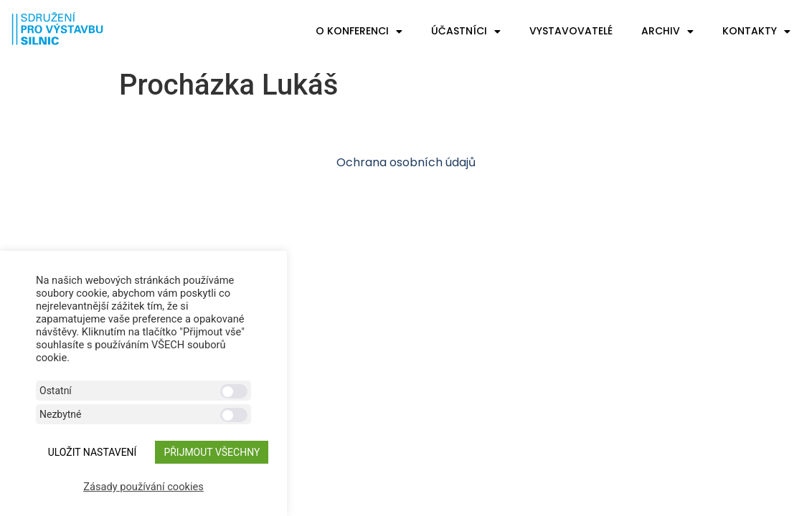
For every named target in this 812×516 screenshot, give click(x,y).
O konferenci (359, 32)
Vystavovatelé (571, 31)
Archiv (667, 32)
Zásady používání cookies (143, 487)
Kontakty (756, 32)
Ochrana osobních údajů (406, 162)
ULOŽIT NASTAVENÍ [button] (93, 452)
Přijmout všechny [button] (212, 452)
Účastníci (466, 32)
